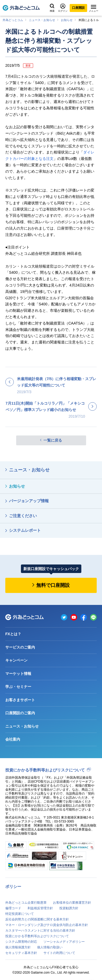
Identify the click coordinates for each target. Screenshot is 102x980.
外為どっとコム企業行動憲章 (26, 903)
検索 (52, 8)
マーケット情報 (18, 674)
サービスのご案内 (20, 647)
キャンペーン (16, 660)
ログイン (63, 8)
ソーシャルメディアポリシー (64, 942)
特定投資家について (20, 914)
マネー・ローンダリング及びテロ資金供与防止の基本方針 (47, 925)
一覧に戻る (53, 440)
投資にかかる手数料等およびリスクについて (45, 770)
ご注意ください (23, 516)
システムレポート (25, 530)
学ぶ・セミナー (18, 687)
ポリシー (13, 886)
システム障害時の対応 (21, 942)
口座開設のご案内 (20, 713)
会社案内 (13, 739)
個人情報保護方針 (18, 947)
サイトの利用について (59, 953)
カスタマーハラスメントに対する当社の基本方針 (40, 931)
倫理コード (13, 908)
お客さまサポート (20, 700)
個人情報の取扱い (50, 947)
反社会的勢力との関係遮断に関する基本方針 (37, 919)
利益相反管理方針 (40, 908)
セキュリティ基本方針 (21, 953)
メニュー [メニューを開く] (94, 9)
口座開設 (78, 8)
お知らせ (67, 20)
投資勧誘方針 (69, 908)
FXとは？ (13, 634)
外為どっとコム (13, 20)
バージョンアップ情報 (29, 501)
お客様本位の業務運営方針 (72, 903)
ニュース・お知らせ (42, 20)
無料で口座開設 (53, 585)
